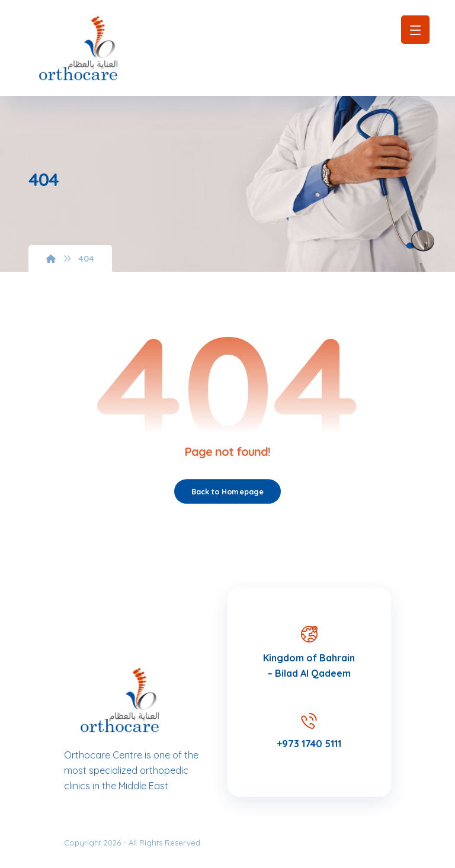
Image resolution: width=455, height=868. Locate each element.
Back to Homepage (227, 491)
